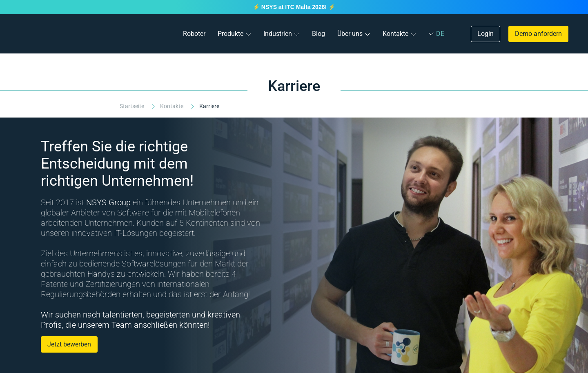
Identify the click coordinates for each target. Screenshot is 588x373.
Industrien (278, 34)
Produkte (231, 34)
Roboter (194, 34)
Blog (318, 34)
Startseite (133, 106)
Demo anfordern (538, 34)
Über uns (350, 34)
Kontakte (395, 34)
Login (486, 34)
